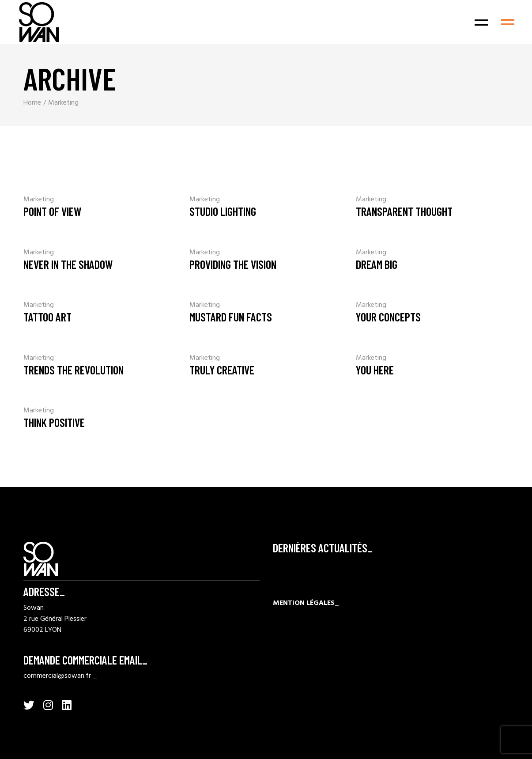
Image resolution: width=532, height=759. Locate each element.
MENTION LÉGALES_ (306, 603)
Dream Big (377, 264)
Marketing (39, 200)
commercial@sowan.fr (57, 676)
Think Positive (54, 422)
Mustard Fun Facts (231, 317)
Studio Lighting (223, 211)
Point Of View (52, 211)
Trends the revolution (74, 370)
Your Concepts (388, 317)
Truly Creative (222, 370)
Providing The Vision (233, 264)
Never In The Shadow (68, 264)
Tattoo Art (47, 317)
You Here (375, 370)
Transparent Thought (404, 211)
